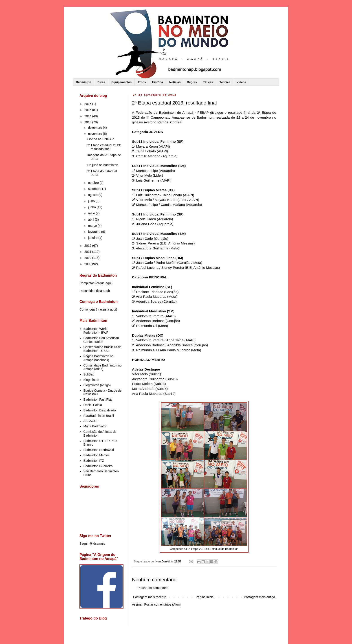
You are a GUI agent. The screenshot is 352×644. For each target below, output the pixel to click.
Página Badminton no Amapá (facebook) (99, 358)
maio (92, 213)
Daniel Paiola (93, 405)
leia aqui (103, 291)
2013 (88, 122)
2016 (88, 104)
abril (91, 220)
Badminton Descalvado (100, 410)
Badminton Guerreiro (98, 466)
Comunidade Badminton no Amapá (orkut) (103, 367)
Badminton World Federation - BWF (96, 331)
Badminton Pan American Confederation (101, 340)
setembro (95, 189)
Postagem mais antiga (259, 597)
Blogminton (91, 380)
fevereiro (95, 232)
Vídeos (241, 82)
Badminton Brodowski (99, 450)
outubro (94, 183)
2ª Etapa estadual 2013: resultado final (104, 147)
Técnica (225, 82)
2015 (88, 110)
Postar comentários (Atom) (163, 604)
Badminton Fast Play (98, 400)
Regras (192, 82)
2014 (88, 116)
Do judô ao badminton (103, 165)
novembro (95, 134)
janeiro (93, 238)
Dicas (101, 82)
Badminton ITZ (94, 461)
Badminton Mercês (97, 455)
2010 (88, 258)
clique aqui (104, 283)
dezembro (95, 128)
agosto (93, 195)
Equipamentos (122, 82)
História (158, 82)
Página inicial (205, 597)
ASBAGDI (90, 421)
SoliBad (89, 374)
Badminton (84, 82)
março (93, 226)
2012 (88, 246)
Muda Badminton (95, 426)
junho (92, 207)
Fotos (142, 82)
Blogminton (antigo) (97, 385)
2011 (88, 252)
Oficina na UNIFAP (101, 139)
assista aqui (108, 309)
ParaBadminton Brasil (99, 416)
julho (92, 201)
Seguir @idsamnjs (92, 544)
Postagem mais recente (150, 597)
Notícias (175, 82)
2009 (88, 264)
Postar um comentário (153, 588)
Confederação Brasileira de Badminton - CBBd (103, 349)
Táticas (208, 82)
